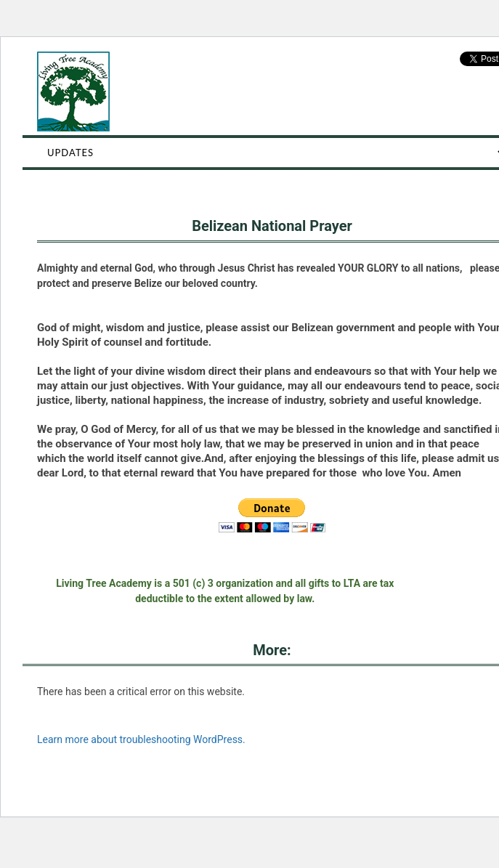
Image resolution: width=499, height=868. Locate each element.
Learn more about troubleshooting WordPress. (141, 739)
